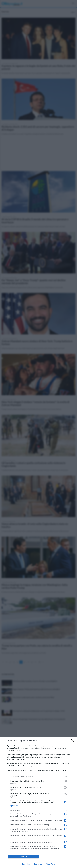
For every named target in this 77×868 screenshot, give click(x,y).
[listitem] (39, 777)
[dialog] (38, 802)
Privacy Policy (50, 864)
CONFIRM (23, 857)
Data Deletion (27, 864)
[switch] (65, 781)
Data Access (38, 864)
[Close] (73, 741)
